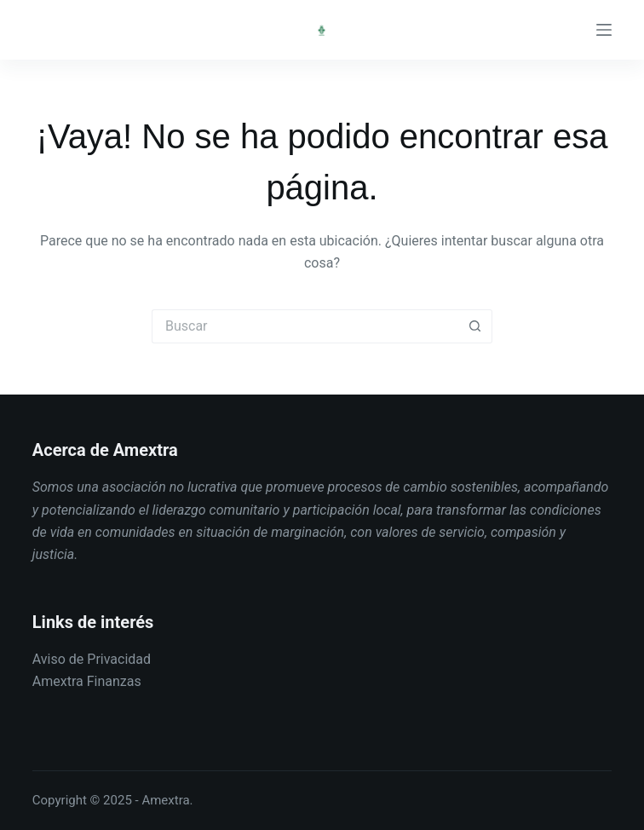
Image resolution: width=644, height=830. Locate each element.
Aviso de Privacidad (92, 659)
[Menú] (604, 30)
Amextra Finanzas (87, 681)
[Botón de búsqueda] (475, 326)
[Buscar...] (305, 326)
